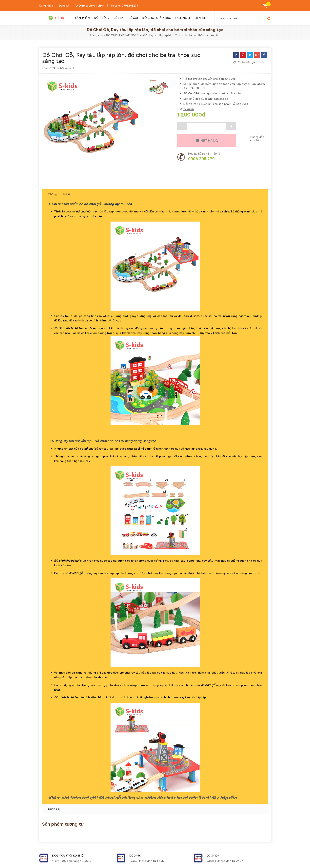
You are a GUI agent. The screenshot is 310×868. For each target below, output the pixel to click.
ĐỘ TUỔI (102, 18)
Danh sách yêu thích (92, 5)
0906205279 (130, 5)
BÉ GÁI (133, 18)
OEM (52, 68)
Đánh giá (188, 109)
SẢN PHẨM (82, 18)
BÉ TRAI (119, 18)
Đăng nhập (46, 5)
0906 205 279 (201, 159)
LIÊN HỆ (200, 18)
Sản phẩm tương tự (63, 823)
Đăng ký (64, 5)
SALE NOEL (182, 18)
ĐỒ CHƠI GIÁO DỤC (156, 18)
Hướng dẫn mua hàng (257, 138)
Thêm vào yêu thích (248, 62)
